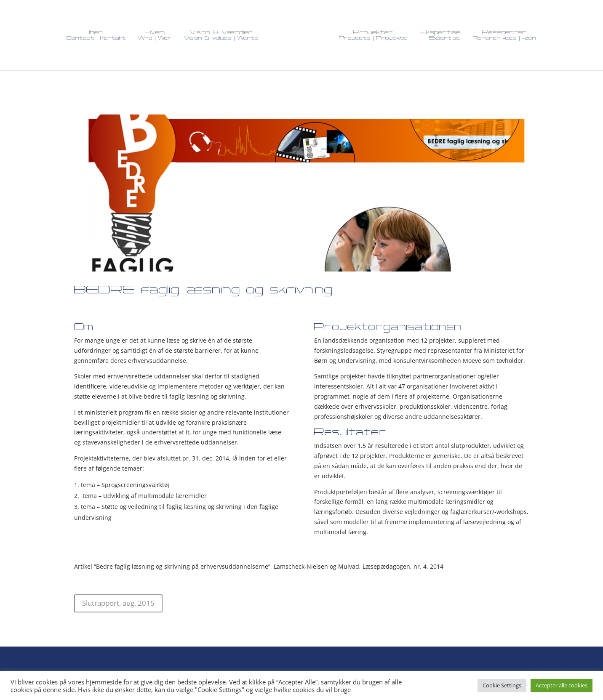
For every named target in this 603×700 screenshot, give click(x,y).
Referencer (504, 35)
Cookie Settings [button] (502, 685)
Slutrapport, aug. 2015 (118, 598)
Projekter (373, 35)
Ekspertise (440, 35)
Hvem (155, 35)
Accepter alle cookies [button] (562, 685)
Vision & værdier (221, 35)
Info (96, 35)
